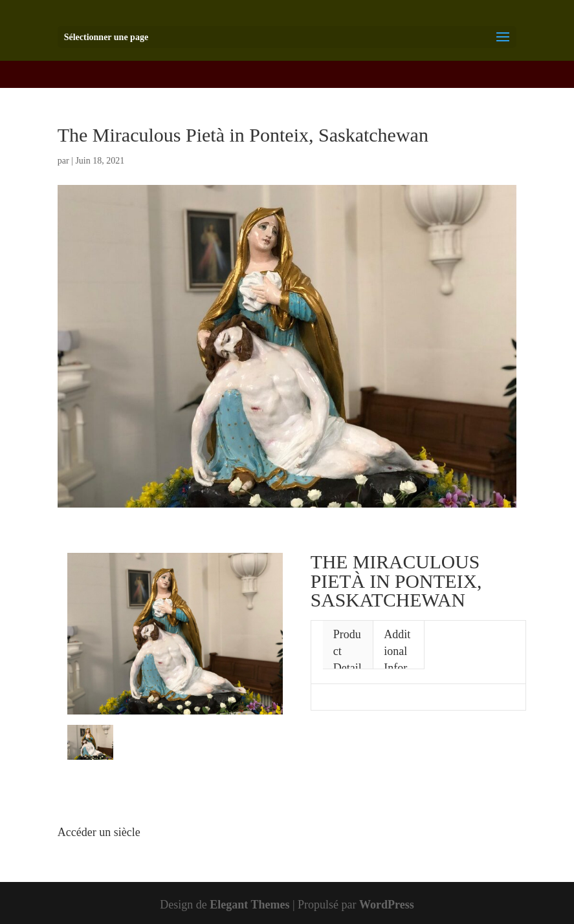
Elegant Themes (249, 905)
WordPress (387, 905)
